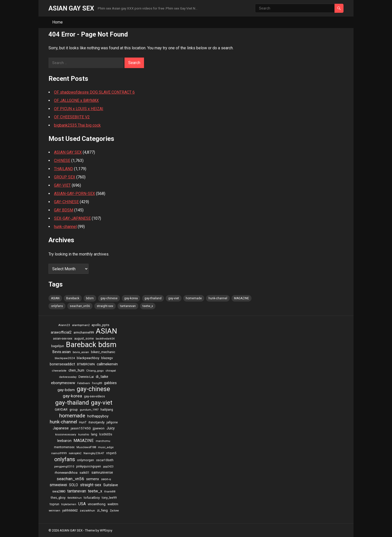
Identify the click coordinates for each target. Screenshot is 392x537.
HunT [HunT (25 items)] (83, 422)
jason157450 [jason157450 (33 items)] (81, 428)
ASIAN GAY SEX (71, 8)
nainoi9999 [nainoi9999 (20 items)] (59, 453)
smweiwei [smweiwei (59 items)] (58, 485)
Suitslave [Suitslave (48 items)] (111, 485)
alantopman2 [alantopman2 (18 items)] (81, 325)
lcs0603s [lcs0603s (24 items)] (106, 434)
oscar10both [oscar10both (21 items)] (105, 460)
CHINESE (62, 161)
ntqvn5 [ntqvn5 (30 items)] (111, 453)
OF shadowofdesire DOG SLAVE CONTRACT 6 (94, 92)
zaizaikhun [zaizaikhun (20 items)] (87, 510)
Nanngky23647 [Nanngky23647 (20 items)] (94, 453)
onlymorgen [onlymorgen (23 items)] (85, 460)
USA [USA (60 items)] (82, 504)
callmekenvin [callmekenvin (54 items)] (107, 364)
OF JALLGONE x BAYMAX (76, 100)
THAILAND (63, 169)
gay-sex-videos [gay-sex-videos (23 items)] (94, 396)
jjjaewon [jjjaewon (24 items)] (99, 428)
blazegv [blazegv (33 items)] (107, 358)
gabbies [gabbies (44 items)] (110, 383)
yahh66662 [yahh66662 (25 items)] (70, 510)
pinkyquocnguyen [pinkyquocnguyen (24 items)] (89, 466)
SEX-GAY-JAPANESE (72, 218)
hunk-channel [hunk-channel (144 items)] (218, 298)
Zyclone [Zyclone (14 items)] (114, 511)
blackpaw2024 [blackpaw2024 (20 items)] (65, 358)
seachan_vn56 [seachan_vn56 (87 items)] (80, 306)
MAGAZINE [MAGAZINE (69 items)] (241, 298)
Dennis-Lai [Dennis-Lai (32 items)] (86, 377)
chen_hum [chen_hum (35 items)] (76, 370)
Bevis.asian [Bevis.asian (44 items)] (62, 352)
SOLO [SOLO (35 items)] (73, 485)
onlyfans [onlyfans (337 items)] (57, 306)
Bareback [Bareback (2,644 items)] (73, 298)
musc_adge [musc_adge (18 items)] (106, 447)
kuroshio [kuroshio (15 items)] (84, 435)
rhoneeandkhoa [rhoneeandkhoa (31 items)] (66, 473)
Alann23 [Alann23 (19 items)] (64, 325)
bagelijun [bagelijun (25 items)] (58, 346)
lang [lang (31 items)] (94, 434)
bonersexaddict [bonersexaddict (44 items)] (62, 364)
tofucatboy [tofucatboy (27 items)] (92, 498)
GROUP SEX (65, 177)
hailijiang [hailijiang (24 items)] (107, 410)
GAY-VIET (62, 185)
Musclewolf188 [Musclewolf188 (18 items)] (86, 447)
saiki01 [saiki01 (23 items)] (84, 473)
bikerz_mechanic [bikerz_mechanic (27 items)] (103, 352)
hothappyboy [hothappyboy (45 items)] (98, 416)
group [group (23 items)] (74, 410)
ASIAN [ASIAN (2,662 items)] (55, 298)
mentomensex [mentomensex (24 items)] (64, 447)
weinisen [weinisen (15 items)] (54, 511)
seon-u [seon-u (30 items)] (106, 479)
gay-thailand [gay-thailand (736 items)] (153, 298)
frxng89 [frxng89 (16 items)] (97, 383)
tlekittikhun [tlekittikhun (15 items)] (75, 498)
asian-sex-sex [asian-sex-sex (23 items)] (63, 339)
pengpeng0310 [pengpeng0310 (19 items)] (64, 466)
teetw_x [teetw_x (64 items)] (148, 306)
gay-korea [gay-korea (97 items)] (131, 298)
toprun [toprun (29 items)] (54, 504)
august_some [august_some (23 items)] (84, 339)
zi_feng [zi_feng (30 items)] (102, 510)
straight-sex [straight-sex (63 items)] (105, 306)
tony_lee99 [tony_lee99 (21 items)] (109, 498)
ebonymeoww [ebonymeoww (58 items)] (63, 383)
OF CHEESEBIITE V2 (72, 117)
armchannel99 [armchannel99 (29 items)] (84, 332)
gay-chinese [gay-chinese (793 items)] (109, 298)
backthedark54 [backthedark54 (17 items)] (105, 339)
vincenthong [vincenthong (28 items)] (97, 504)
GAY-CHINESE (66, 202)
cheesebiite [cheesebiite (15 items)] (59, 371)
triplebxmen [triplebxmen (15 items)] (69, 504)
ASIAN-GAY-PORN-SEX (74, 194)
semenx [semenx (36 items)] (93, 479)
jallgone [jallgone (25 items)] (112, 422)
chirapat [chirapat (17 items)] (111, 371)
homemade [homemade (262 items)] (194, 298)
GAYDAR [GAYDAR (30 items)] (61, 410)
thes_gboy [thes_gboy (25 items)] (58, 498)
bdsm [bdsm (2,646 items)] (90, 298)
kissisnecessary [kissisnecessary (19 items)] (66, 434)
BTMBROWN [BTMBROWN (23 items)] (86, 364)
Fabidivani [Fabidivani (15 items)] (84, 383)
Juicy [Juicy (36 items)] (111, 428)
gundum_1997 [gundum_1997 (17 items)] (89, 410)
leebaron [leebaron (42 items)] (64, 441)
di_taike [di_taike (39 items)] (102, 377)
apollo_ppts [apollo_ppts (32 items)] (100, 325)
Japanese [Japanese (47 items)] (61, 428)
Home (57, 22)
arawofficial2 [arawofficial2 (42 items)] (61, 332)
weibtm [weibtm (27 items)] (113, 504)
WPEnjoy (106, 530)
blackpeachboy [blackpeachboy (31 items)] (88, 358)
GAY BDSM (64, 210)
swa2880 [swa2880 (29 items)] (59, 491)
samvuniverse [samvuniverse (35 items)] (102, 472)
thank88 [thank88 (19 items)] (110, 491)
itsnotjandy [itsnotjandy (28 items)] (96, 422)
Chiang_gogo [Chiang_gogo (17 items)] (95, 371)
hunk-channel (65, 227)
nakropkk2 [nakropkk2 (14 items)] (75, 453)
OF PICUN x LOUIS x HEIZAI (79, 109)
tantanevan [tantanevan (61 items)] (128, 306)
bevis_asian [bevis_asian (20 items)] (81, 352)
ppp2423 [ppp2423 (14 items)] (108, 467)
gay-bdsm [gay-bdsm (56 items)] (66, 390)
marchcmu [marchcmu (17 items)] (103, 441)
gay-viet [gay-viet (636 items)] (174, 298)
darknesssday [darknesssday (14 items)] (68, 377)
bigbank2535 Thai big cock (77, 125)
